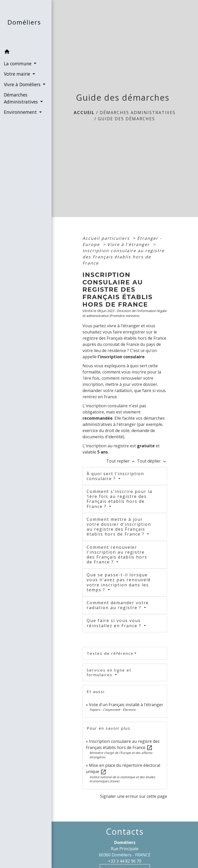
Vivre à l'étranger (129, 244)
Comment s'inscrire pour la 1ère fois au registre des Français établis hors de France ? (119, 499)
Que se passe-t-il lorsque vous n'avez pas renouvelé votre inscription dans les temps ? (119, 582)
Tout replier (122, 461)
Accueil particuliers (107, 238)
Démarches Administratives (138, 113)
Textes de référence (110, 653)
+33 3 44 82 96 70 (125, 861)
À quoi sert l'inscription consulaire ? (115, 476)
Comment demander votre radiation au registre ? (118, 605)
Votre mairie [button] (18, 74)
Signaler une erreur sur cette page (134, 796)
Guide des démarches (126, 119)
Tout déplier (152, 461)
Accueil (84, 113)
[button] (26, 52)
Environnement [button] (21, 112)
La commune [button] (18, 63)
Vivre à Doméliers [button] (23, 84)
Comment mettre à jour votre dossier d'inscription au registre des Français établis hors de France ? (119, 527)
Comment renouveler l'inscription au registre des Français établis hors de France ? (117, 555)
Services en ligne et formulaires (109, 672)
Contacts (125, 832)
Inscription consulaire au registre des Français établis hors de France (123, 257)
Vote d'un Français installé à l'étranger (126, 705)
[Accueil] (26, 23)
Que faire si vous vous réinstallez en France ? (115, 623)
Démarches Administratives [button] (22, 98)
